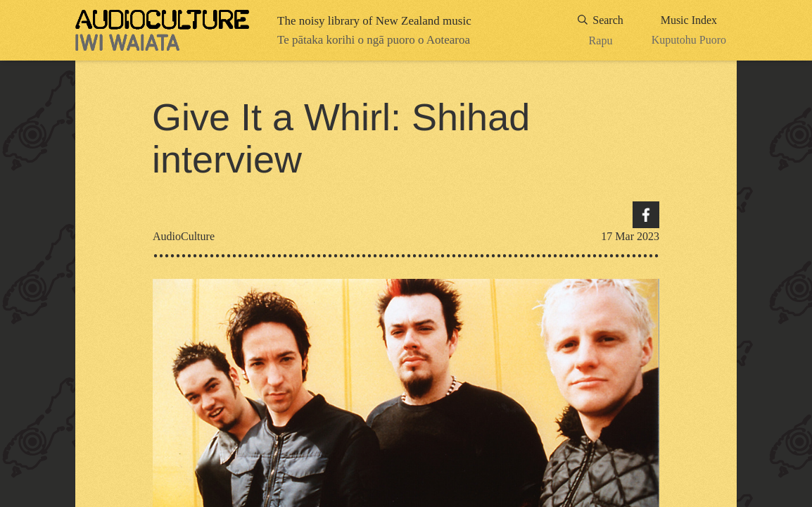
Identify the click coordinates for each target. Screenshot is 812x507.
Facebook (646, 215)
